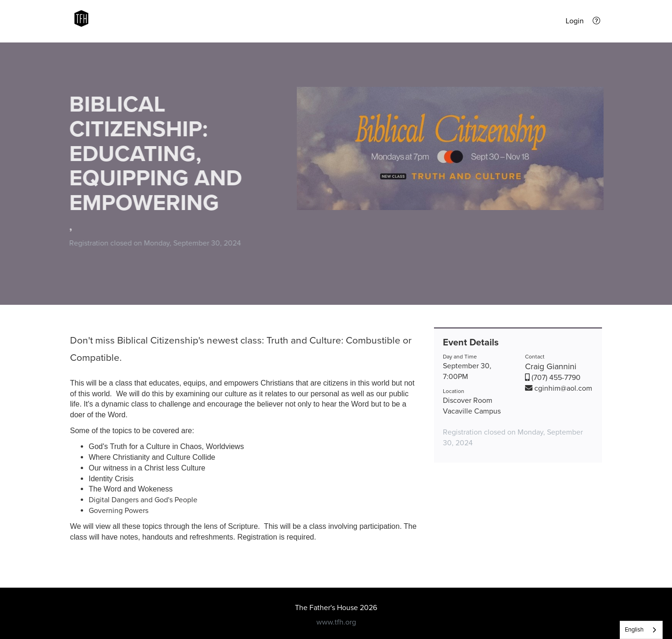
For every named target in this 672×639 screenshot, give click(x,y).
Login (575, 21)
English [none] (634, 630)
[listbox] (641, 630)
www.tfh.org (336, 622)
